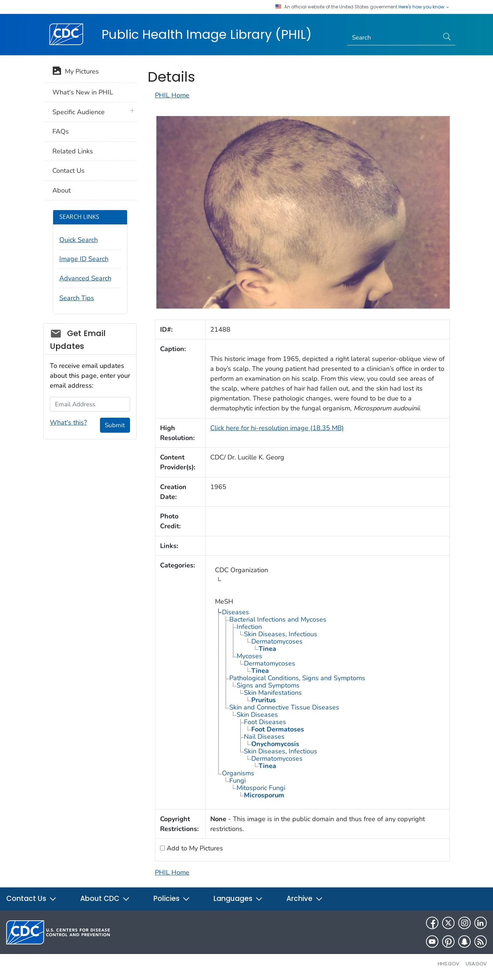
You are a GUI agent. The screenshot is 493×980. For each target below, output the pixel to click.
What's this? (68, 422)
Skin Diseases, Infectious (281, 634)
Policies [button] (172, 899)
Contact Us (68, 171)
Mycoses (249, 656)
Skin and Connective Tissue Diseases (284, 707)
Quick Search (79, 240)
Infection (249, 627)
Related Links (73, 151)
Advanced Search (85, 278)
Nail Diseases (264, 737)
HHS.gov (448, 964)
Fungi (238, 780)
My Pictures (76, 72)
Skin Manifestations (273, 693)
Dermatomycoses (277, 641)
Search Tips (77, 298)
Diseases (236, 612)
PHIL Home (172, 95)
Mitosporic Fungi (261, 788)
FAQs (61, 131)
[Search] (393, 38)
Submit (115, 425)
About (62, 190)
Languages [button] (238, 899)
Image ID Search (84, 259)
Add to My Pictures (194, 848)
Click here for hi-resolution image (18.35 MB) (277, 428)
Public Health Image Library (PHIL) (207, 34)
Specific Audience (79, 112)
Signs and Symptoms (268, 685)
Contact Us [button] (31, 899)
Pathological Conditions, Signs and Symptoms (297, 678)
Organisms (238, 773)
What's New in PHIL (83, 92)
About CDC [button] (105, 899)
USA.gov (476, 964)
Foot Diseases (265, 722)
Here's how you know (424, 7)
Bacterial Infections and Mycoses (278, 619)
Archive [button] (305, 899)
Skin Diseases (257, 715)
